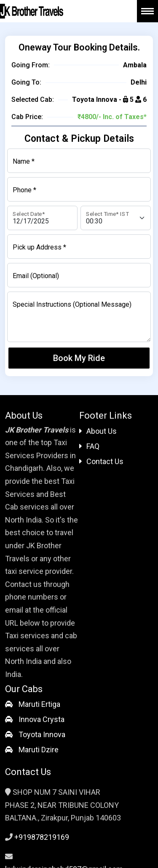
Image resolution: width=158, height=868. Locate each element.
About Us (98, 431)
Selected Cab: (33, 100)
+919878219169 (42, 837)
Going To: (26, 82)
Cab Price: (27, 117)
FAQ (89, 446)
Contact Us (101, 461)
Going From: (31, 65)
